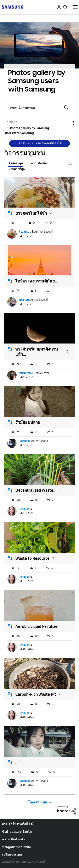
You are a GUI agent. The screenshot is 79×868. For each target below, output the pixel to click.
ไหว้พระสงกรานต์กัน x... (37, 281)
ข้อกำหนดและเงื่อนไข (17, 832)
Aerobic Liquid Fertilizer (37, 626)
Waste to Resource (32, 558)
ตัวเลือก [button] (67, 123)
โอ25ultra (25, 232)
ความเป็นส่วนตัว (13, 839)
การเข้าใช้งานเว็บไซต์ (17, 824)
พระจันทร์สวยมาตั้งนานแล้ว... (37, 352)
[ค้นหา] (39, 107)
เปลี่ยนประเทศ (12, 855)
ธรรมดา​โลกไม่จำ (31, 213)
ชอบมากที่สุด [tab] (16, 169)
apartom (24, 300)
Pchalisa (24, 509)
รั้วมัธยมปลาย (28, 422)
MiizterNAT (26, 373)
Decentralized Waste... (36, 490)
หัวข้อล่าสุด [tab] (16, 163)
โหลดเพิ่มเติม (37, 802)
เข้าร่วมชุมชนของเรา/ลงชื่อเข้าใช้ (39, 143)
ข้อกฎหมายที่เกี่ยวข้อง (17, 847)
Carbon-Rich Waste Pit (36, 694)
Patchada (25, 441)
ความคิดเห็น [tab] (39, 163)
